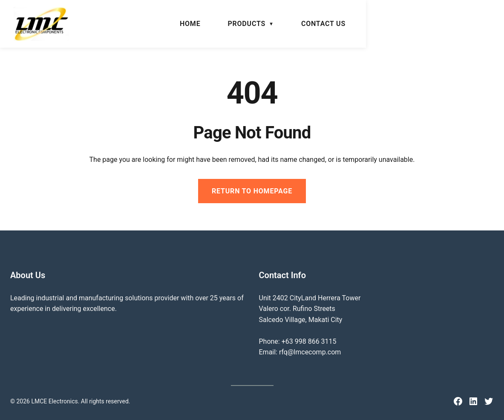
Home (328, 24)
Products (384, 24)
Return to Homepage (252, 191)
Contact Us (461, 24)
